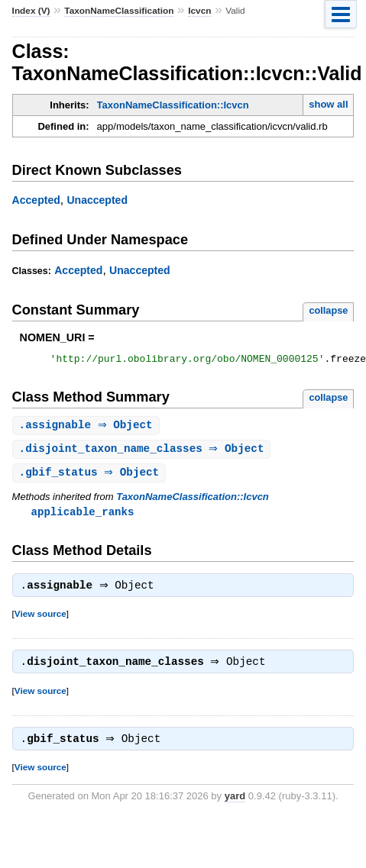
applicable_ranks (83, 516)
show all (328, 104)
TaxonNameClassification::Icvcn (173, 105)
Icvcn (199, 11)
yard (235, 806)
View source (40, 620)
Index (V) (31, 11)
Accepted (36, 200)
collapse (328, 310)
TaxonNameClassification (119, 11)
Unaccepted (97, 200)
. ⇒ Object (88, 428)
